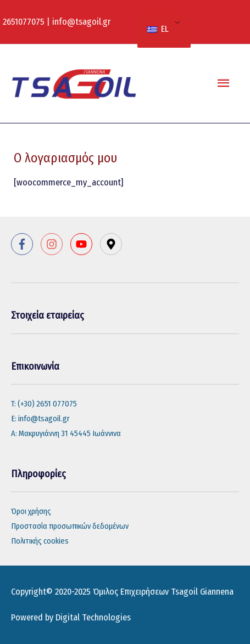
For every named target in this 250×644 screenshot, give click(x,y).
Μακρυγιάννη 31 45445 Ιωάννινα (70, 433)
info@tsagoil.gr (81, 22)
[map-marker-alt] (113, 244)
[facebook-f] (25, 244)
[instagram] (55, 244)
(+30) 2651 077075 (47, 404)
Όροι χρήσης (31, 511)
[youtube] (84, 244)
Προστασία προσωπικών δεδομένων (70, 526)
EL (158, 29)
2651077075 (24, 22)
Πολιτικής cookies (40, 541)
